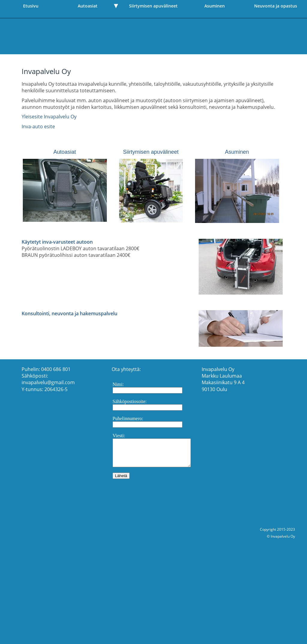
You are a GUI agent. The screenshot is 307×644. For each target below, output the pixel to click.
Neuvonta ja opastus (276, 6)
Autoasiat (88, 6)
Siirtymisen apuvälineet (153, 6)
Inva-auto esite (38, 126)
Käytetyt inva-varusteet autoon (57, 242)
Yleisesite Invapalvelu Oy (49, 117)
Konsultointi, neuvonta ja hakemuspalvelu (69, 313)
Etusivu (31, 6)
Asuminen (215, 6)
